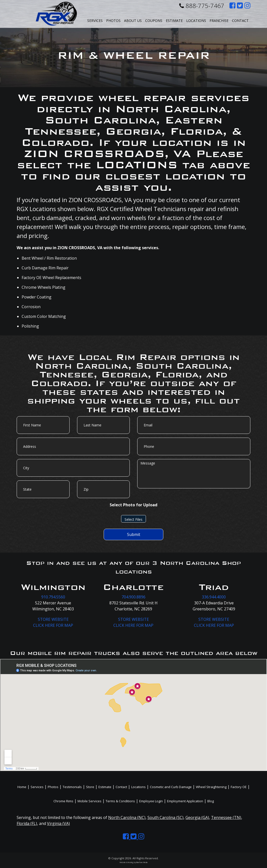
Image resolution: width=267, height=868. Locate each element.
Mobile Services (89, 801)
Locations (138, 787)
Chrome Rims (63, 801)
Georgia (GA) (197, 817)
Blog (211, 801)
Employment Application (185, 801)
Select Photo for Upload (133, 505)
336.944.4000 (214, 597)
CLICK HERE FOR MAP (53, 625)
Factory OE (239, 787)
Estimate (174, 21)
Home (22, 787)
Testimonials (72, 787)
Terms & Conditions (120, 801)
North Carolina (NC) (127, 817)
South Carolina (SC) (165, 817)
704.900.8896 (133, 597)
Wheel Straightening (211, 787)
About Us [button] (133, 21)
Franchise (219, 21)
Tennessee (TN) (226, 817)
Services (95, 21)
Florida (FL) (27, 823)
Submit (134, 534)
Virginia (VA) (58, 823)
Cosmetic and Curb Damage (171, 787)
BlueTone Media (142, 862)
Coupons (154, 21)
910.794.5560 (53, 597)
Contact (240, 21)
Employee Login (151, 801)
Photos (113, 21)
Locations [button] (196, 21)
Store (90, 787)
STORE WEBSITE (53, 619)
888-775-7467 (202, 6)
